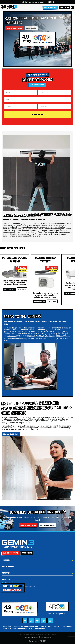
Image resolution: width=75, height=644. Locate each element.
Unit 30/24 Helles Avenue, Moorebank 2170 (19, 587)
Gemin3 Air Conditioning (36, 634)
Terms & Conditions (31, 637)
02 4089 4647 (9, 583)
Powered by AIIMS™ (38, 641)
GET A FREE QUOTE (47, 525)
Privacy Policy (46, 637)
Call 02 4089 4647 (51, 8)
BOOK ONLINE (64, 8)
